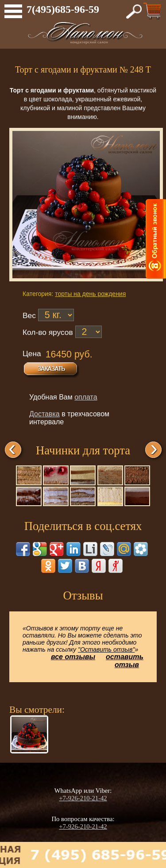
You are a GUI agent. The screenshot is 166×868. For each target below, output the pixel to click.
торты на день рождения (90, 294)
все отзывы (73, 657)
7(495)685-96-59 (63, 9)
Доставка (44, 414)
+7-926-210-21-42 (83, 798)
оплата (86, 397)
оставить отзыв (125, 661)
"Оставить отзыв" (106, 649)
